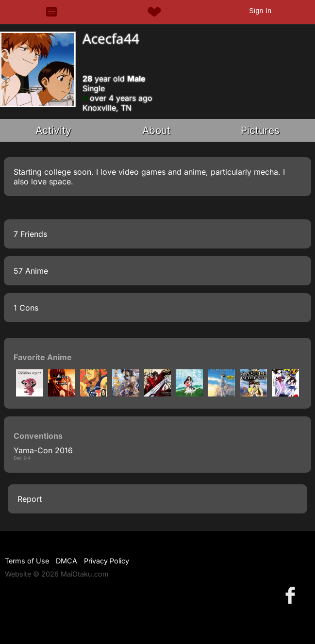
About (156, 130)
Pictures (260, 130)
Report (30, 499)
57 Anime (31, 271)
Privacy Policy (107, 561)
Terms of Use (27, 561)
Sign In (260, 11)
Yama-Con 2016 (43, 450)
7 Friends (30, 234)
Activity (53, 130)
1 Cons (26, 308)
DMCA (66, 561)
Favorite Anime (43, 357)
